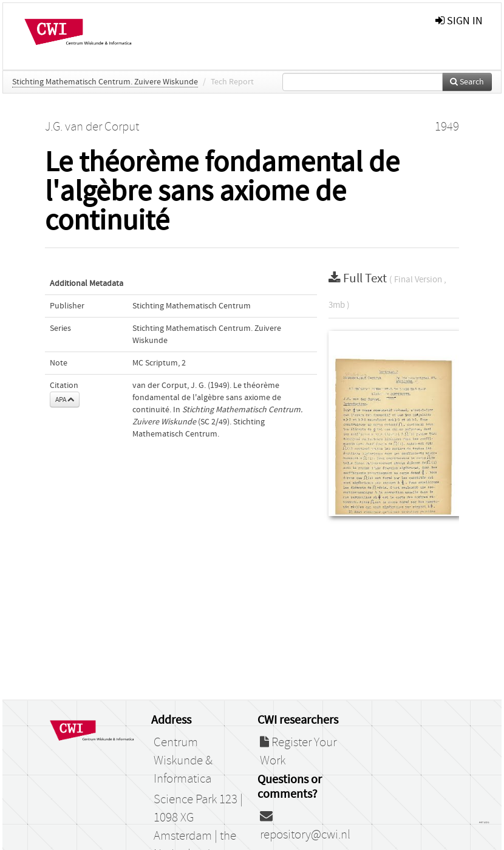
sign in (459, 21)
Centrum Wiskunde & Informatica (183, 761)
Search (467, 82)
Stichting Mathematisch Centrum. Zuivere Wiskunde (105, 82)
